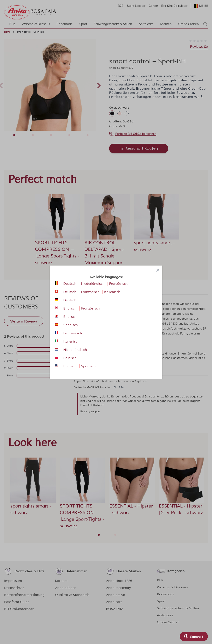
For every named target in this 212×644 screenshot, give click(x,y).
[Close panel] (158, 270)
